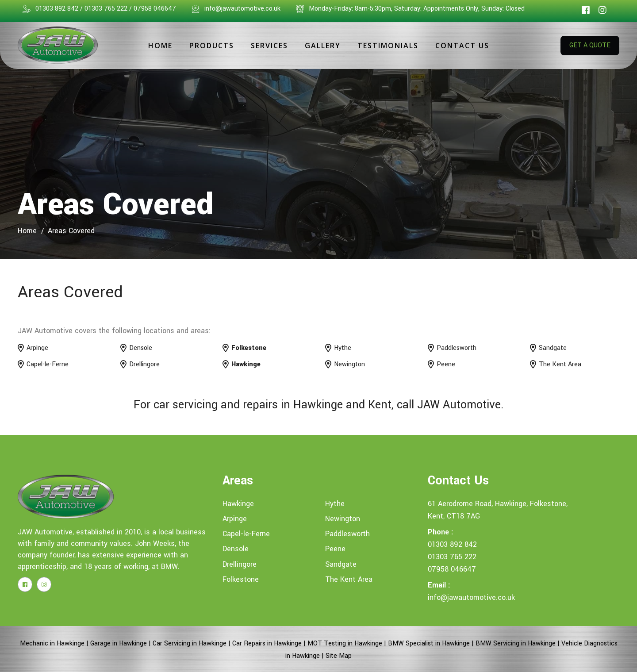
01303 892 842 (452, 544)
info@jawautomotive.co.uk (471, 597)
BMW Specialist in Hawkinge (429, 643)
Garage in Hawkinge (119, 643)
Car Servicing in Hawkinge (190, 643)
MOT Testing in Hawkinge (345, 643)
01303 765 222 (452, 557)
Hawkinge (238, 504)
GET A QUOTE (590, 45)
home (27, 231)
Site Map (339, 656)
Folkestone (241, 579)
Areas (238, 481)
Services (269, 46)
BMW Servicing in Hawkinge (516, 643)
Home (160, 46)
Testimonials (388, 46)
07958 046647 (452, 569)
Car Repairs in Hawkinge (267, 643)
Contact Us (462, 46)
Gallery (323, 46)
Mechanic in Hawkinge (52, 643)
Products (212, 46)
